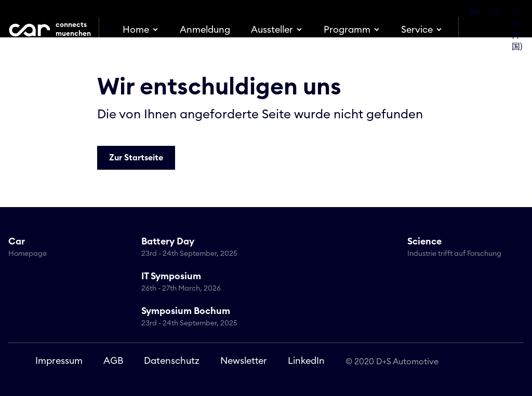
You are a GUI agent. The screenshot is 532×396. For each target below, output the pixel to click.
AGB (113, 361)
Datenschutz (172, 361)
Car (64, 248)
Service (417, 30)
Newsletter (244, 361)
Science (463, 248)
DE (474, 12)
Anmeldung (205, 30)
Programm (347, 30)
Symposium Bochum (197, 318)
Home (136, 30)
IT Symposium (197, 283)
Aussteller (272, 30)
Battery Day (197, 248)
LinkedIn (306, 361)
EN (496, 12)
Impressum (59, 361)
